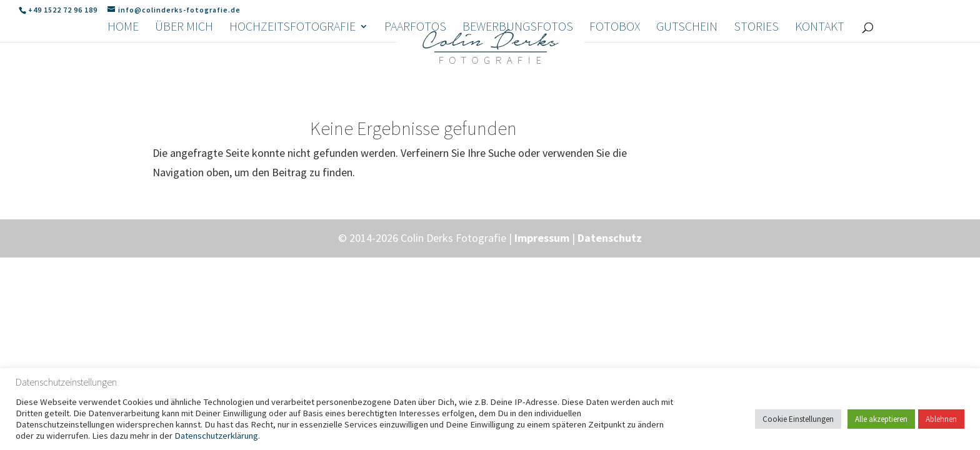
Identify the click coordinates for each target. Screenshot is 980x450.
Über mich (184, 90)
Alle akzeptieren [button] (881, 419)
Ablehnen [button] (941, 419)
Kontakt (820, 90)
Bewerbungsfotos (518, 90)
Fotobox (615, 90)
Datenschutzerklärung (216, 436)
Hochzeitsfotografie (292, 90)
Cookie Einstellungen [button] (798, 419)
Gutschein (687, 90)
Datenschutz (610, 238)
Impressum (542, 238)
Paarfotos (415, 90)
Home (123, 90)
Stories (756, 90)
